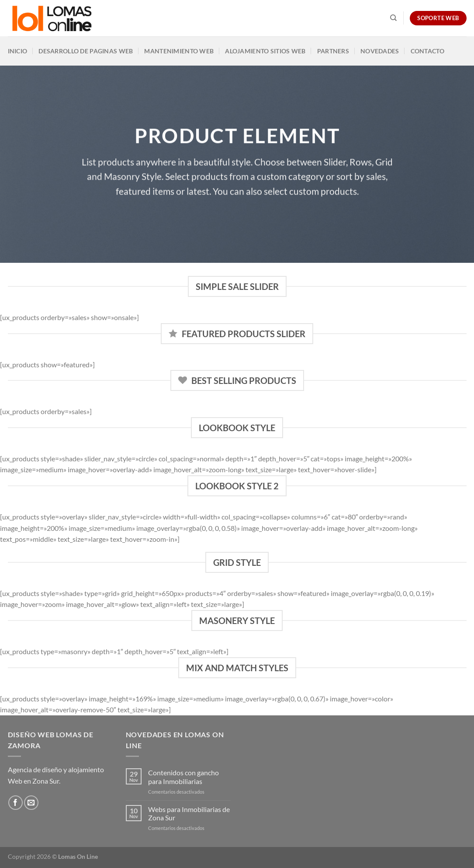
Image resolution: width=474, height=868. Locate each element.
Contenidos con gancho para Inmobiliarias (183, 777)
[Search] (393, 18)
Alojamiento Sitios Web (265, 51)
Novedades (380, 51)
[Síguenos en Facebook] (16, 803)
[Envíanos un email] (31, 803)
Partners (333, 51)
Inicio (18, 51)
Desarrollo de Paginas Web (86, 51)
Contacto (427, 51)
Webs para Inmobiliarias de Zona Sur (189, 813)
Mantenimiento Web (179, 51)
